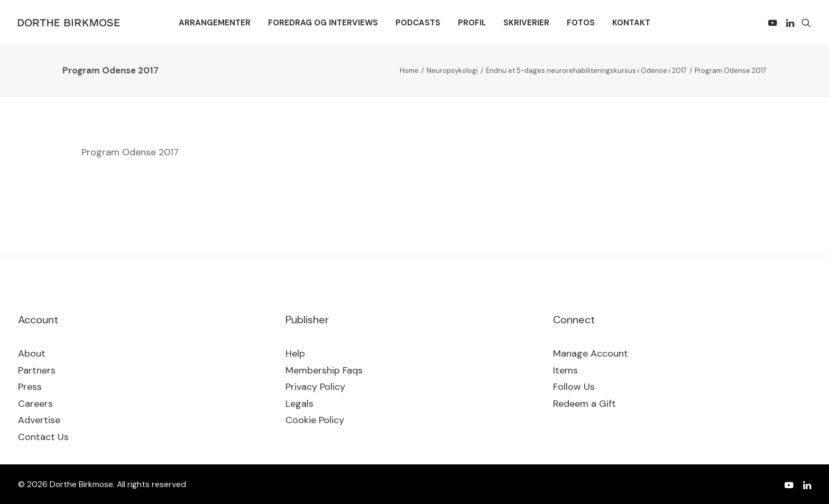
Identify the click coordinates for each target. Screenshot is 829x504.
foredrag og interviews (323, 23)
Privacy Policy (315, 387)
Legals (300, 404)
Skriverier (526, 23)
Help (295, 353)
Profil (472, 23)
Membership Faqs (324, 370)
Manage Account (591, 353)
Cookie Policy (315, 420)
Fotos (581, 23)
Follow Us (574, 387)
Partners (37, 370)
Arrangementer (215, 23)
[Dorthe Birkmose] (70, 23)
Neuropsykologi (452, 71)
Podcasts (418, 23)
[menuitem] (215, 23)
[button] (774, 23)
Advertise (39, 420)
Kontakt (631, 23)
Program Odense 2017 (130, 152)
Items (565, 370)
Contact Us (43, 437)
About (32, 353)
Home (409, 71)
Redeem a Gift (584, 404)
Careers (35, 404)
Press (30, 387)
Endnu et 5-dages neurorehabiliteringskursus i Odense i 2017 (586, 71)
